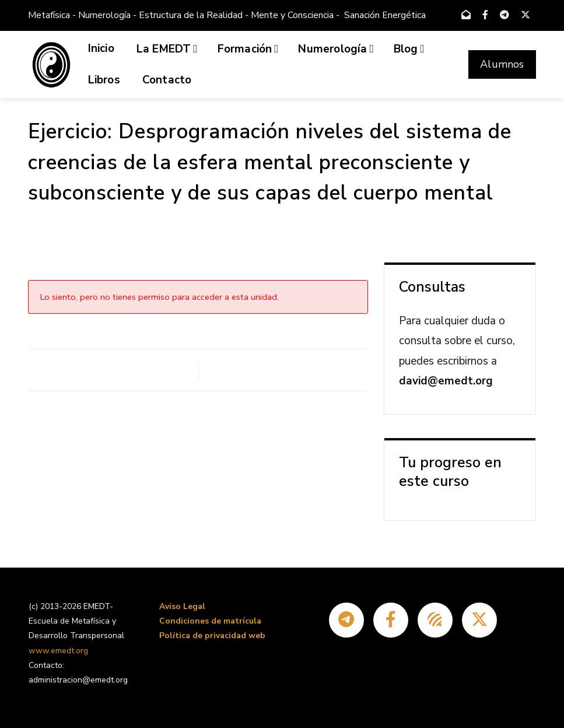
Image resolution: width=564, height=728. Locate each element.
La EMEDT (167, 49)
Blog (409, 49)
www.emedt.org (58, 651)
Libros (104, 80)
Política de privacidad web (212, 636)
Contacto (167, 80)
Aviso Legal (182, 606)
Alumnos (502, 64)
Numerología (336, 49)
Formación (248, 49)
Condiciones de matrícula (210, 621)
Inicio (101, 48)
